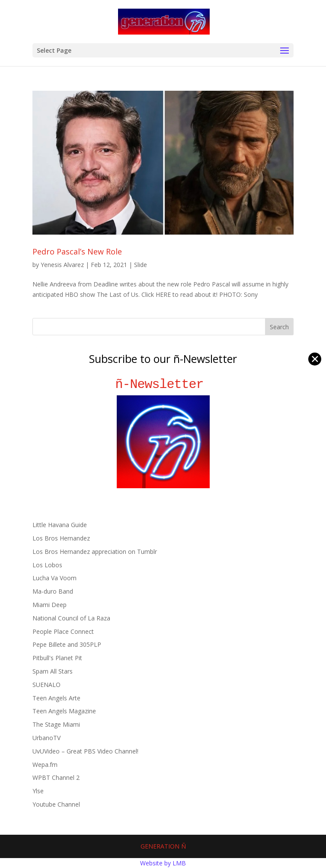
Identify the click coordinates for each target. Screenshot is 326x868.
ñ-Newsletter (163, 384)
